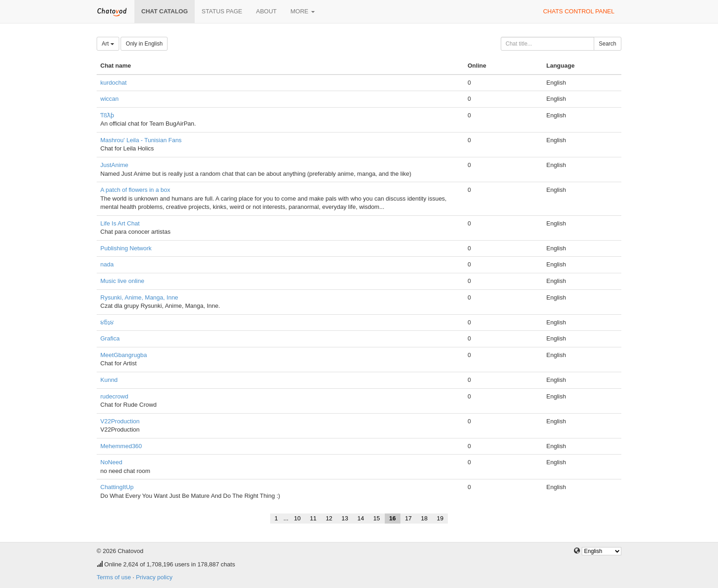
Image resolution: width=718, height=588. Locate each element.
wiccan (110, 99)
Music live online (122, 281)
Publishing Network (126, 248)
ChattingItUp (117, 487)
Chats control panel (579, 11)
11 (313, 518)
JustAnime (114, 165)
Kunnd (109, 380)
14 (361, 518)
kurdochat (113, 83)
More (303, 11)
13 (345, 518)
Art (108, 44)
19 (440, 518)
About (266, 11)
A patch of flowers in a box (135, 190)
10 (297, 518)
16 (393, 518)
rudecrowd (114, 396)
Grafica (110, 338)
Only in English (144, 44)
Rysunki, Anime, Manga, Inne (139, 297)
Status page (222, 11)
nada (107, 264)
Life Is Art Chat (120, 223)
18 (424, 518)
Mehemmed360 (121, 446)
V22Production (120, 421)
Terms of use (114, 577)
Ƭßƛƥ (107, 115)
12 (329, 518)
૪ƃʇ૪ (107, 322)
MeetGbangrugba (124, 355)
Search (608, 44)
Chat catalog (165, 11)
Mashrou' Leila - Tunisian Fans (141, 140)
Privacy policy (154, 577)
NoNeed (111, 462)
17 (408, 518)
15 (376, 518)
